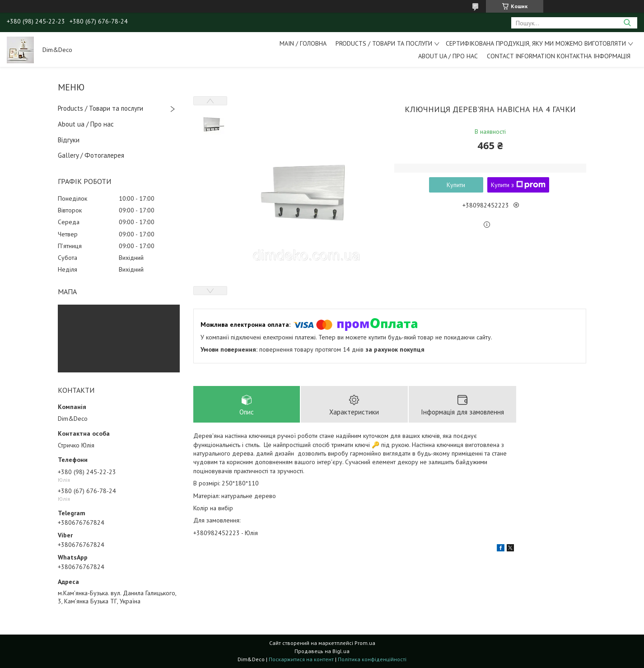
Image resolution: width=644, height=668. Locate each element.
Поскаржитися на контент (301, 659)
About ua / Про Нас (448, 56)
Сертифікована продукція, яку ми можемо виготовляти (536, 43)
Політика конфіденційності (372, 659)
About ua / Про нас (86, 124)
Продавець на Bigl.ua (322, 651)
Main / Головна (303, 43)
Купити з (518, 185)
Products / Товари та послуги (384, 43)
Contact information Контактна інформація (559, 56)
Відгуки (69, 140)
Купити (456, 185)
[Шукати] (627, 23)
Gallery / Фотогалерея (91, 155)
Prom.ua (365, 643)
